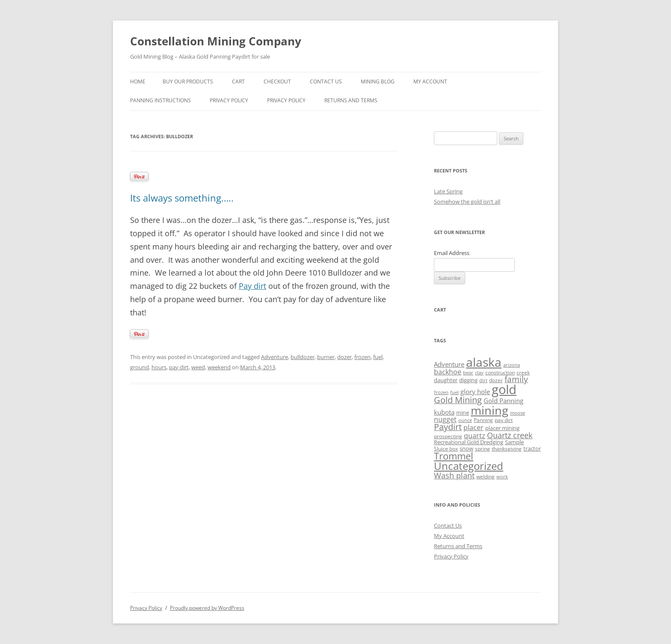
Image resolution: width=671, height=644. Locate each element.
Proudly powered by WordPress (207, 608)
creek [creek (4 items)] (523, 372)
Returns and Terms (351, 100)
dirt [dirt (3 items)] (483, 380)
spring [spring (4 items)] (482, 449)
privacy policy (229, 100)
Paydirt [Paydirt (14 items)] (448, 427)
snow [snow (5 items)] (466, 448)
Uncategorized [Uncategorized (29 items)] (469, 466)
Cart (238, 82)
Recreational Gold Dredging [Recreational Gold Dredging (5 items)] (469, 442)
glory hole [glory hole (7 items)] (475, 392)
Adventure (275, 357)
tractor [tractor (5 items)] (532, 448)
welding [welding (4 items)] (485, 476)
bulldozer (303, 357)
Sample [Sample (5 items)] (514, 442)
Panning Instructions (160, 100)
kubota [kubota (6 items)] (444, 412)
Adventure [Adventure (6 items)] (449, 364)
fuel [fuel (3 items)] (454, 392)
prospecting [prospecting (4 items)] (448, 436)
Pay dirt (252, 286)
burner (326, 357)
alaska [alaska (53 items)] (484, 362)
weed (198, 367)
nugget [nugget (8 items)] (445, 419)
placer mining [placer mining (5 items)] (502, 428)
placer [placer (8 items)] (474, 427)
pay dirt (179, 367)
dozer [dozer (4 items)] (496, 380)
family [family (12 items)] (516, 379)
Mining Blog (378, 82)
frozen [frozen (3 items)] (441, 392)
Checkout (277, 82)
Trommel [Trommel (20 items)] (454, 456)
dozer (344, 357)
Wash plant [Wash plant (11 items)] (454, 475)
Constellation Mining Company (216, 41)
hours (159, 367)
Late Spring (448, 191)
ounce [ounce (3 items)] (465, 420)
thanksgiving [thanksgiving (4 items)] (507, 449)
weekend (219, 367)
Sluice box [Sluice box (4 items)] (446, 449)
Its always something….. (182, 198)
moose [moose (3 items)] (518, 413)
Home (138, 82)
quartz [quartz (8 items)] (475, 436)
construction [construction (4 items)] (500, 372)
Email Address (452, 253)
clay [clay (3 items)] (479, 373)
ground (140, 367)
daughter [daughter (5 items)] (446, 380)
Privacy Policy (286, 100)
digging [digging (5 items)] (468, 380)
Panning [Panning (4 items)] (483, 420)
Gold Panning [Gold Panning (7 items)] (503, 401)
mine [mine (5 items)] (463, 413)
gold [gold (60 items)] (504, 389)
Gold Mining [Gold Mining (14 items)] (458, 400)
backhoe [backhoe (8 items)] (448, 372)
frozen (362, 357)
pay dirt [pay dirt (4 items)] (504, 420)
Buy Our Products (188, 82)
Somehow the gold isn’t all (467, 202)
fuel (378, 357)
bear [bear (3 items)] (468, 373)
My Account (430, 82)
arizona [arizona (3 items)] (512, 365)
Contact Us (326, 82)
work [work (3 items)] (502, 477)
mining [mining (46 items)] (490, 410)
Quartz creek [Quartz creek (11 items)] (510, 435)
